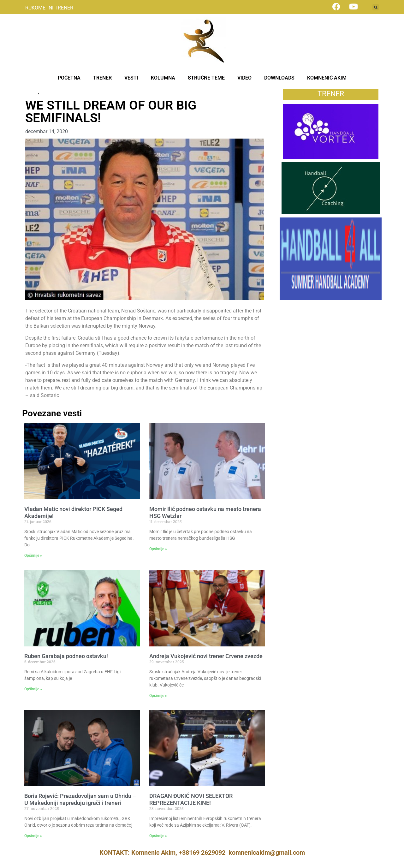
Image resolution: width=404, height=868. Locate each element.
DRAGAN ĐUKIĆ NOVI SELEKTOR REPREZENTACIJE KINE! (191, 799)
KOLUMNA (163, 78)
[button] (376, 7)
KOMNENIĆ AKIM (327, 78)
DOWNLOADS (279, 78)
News (32, 92)
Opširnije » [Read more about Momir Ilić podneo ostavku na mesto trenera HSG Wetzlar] (158, 549)
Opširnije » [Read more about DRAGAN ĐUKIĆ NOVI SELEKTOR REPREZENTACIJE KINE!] (158, 836)
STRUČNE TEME (206, 78)
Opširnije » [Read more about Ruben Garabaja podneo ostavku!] (33, 689)
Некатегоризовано (62, 92)
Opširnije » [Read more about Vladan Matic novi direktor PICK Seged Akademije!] (33, 556)
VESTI (131, 78)
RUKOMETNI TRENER (49, 8)
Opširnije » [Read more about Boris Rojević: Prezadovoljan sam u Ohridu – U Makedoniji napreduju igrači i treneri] (33, 836)
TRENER (102, 78)
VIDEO (244, 78)
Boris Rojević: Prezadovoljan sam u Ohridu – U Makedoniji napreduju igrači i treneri (80, 799)
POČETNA (69, 78)
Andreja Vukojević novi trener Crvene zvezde (206, 656)
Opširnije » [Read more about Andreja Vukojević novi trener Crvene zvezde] (158, 696)
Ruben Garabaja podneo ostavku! (66, 656)
